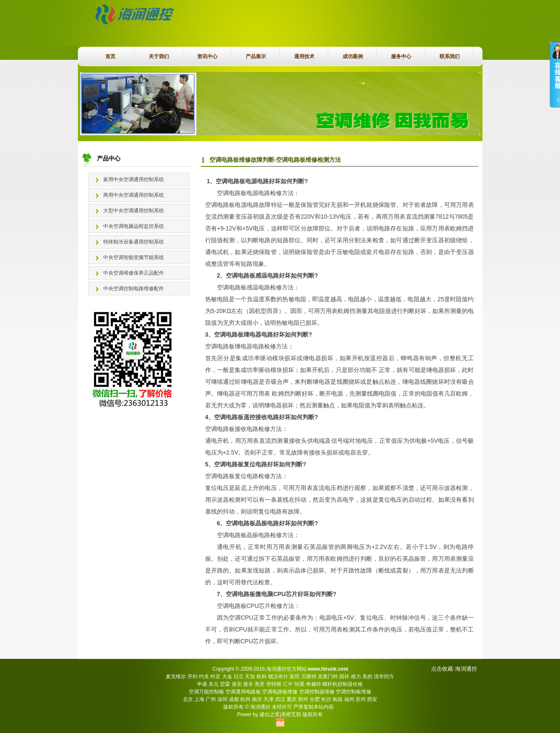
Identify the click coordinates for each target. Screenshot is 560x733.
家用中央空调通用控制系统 (134, 179)
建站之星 (270, 714)
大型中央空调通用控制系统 (134, 211)
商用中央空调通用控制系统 (134, 195)
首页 (110, 56)
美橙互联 (291, 714)
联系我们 (450, 56)
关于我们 (159, 56)
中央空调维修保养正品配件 (134, 273)
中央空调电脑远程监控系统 (134, 226)
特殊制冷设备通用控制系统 (134, 242)
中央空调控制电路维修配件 (134, 289)
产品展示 (256, 56)
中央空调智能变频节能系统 (134, 257)
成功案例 (353, 56)
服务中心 (401, 56)
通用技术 (304, 56)
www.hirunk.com (328, 669)
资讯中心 (207, 56)
